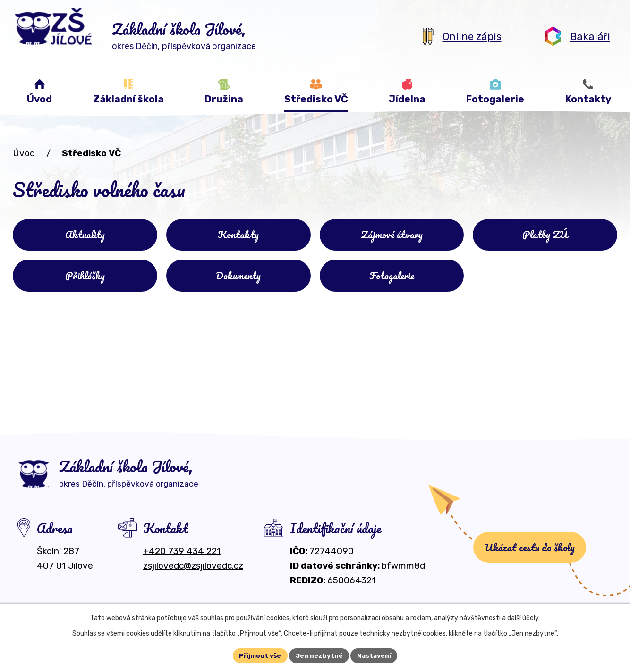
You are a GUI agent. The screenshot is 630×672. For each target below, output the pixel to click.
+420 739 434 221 (182, 556)
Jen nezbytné (319, 655)
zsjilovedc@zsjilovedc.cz (193, 570)
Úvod (24, 153)
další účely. (524, 617)
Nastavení (375, 655)
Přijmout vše (260, 655)
